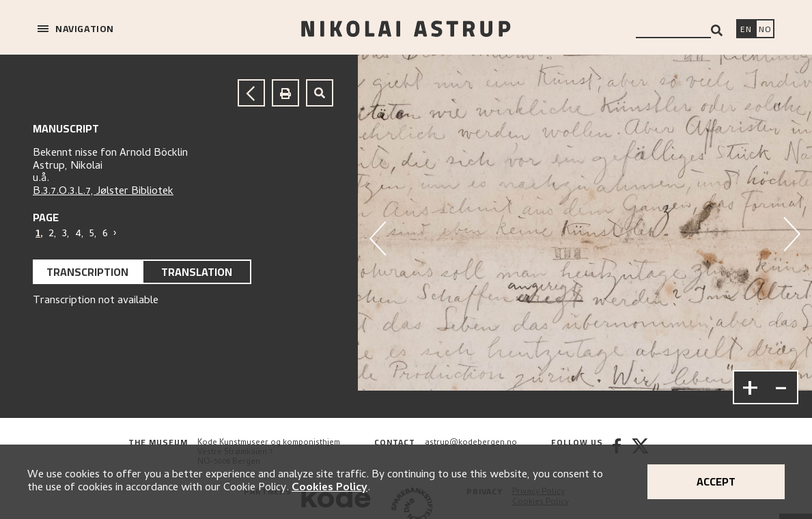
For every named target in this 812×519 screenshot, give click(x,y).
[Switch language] (746, 30)
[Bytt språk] (765, 30)
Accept (716, 481)
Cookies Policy (330, 488)
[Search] (717, 30)
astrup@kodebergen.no (471, 443)
